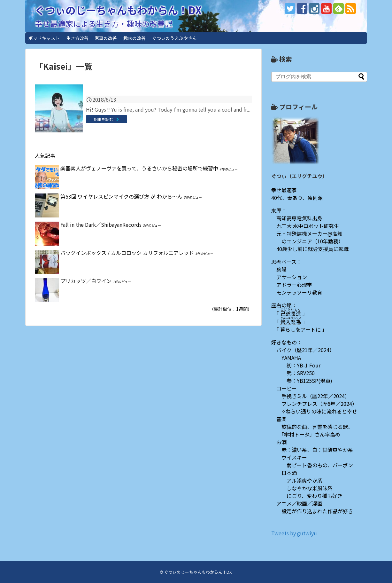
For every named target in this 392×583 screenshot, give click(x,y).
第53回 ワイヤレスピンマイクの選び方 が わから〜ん (121, 196)
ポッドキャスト (44, 38)
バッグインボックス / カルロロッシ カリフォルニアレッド (127, 253)
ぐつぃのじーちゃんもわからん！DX (118, 10)
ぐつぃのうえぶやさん (174, 38)
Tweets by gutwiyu (294, 533)
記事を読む (104, 119)
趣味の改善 (135, 38)
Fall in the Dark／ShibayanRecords (101, 225)
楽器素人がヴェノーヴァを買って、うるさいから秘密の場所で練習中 (139, 168)
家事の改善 (106, 38)
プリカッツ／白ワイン (86, 281)
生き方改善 (77, 38)
